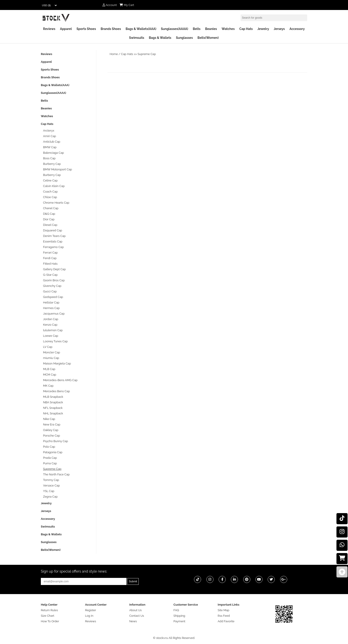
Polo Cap (49, 447)
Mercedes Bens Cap (56, 391)
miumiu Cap (51, 358)
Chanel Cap (51, 208)
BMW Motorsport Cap (57, 169)
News (133, 621)
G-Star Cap (50, 275)
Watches (228, 29)
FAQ (176, 610)
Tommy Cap (51, 480)
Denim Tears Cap (54, 236)
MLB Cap (49, 369)
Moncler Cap (52, 352)
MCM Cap (50, 375)
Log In (89, 616)
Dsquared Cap (53, 230)
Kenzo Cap (50, 325)
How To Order (50, 621)
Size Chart (47, 616)
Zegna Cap (50, 497)
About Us (135, 610)
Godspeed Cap (53, 297)
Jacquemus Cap (54, 314)
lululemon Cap (53, 330)
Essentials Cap (53, 241)
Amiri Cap (49, 136)
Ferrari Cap (50, 253)
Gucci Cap (50, 291)
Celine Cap (50, 180)
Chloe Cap (50, 197)
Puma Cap (50, 463)
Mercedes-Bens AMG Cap (60, 380)
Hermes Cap (51, 308)
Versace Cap (51, 485)
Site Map (223, 610)
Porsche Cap (51, 436)
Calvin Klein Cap (54, 186)
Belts (197, 29)
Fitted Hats (50, 264)
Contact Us (136, 616)
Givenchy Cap (52, 286)
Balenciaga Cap (53, 153)
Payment (179, 621)
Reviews (49, 29)
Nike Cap (49, 419)
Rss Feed (224, 616)
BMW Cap (50, 147)
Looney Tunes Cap (55, 341)
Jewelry (263, 29)
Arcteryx (49, 131)
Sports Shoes (86, 29)
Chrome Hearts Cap (56, 203)
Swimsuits (137, 38)
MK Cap (48, 386)
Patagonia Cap (53, 452)
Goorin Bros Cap (54, 280)
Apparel (66, 29)
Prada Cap (50, 458)
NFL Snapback (53, 408)
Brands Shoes (111, 29)
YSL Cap (49, 491)
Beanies (211, 29)
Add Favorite (226, 621)
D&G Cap (49, 214)
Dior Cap (49, 219)
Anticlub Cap (52, 142)
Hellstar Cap (51, 302)
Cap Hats (246, 29)
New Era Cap (52, 424)
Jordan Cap (51, 319)
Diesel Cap (50, 225)
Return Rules (49, 610)
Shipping (179, 616)
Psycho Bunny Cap (55, 441)
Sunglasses (184, 38)
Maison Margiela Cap (57, 363)
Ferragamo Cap (53, 247)
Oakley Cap (51, 430)
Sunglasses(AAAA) (175, 29)
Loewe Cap (51, 336)
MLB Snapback (53, 397)
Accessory (297, 29)
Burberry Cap (52, 164)
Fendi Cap (50, 258)
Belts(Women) (208, 38)
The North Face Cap (56, 474)
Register (91, 610)
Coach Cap (50, 192)
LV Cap (48, 347)
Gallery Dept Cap (54, 269)
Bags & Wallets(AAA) (141, 29)
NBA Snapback (53, 402)
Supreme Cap (147, 54)
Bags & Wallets (160, 38)
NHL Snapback (53, 413)
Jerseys (279, 29)
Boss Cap (49, 158)
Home (114, 54)
